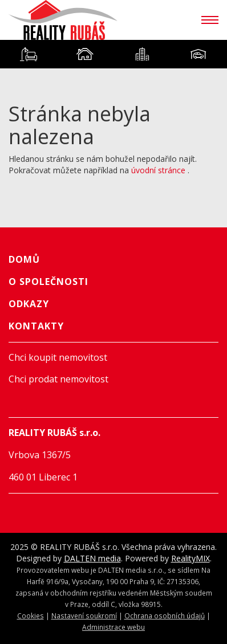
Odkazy (29, 304)
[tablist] (113, 54)
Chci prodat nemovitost (58, 379)
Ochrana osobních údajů (165, 616)
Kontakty (36, 326)
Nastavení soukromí (84, 616)
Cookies (31, 616)
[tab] (29, 54)
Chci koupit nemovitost (58, 357)
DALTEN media (92, 558)
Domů (24, 259)
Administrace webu (113, 627)
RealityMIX (190, 558)
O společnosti (48, 282)
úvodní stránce (158, 170)
